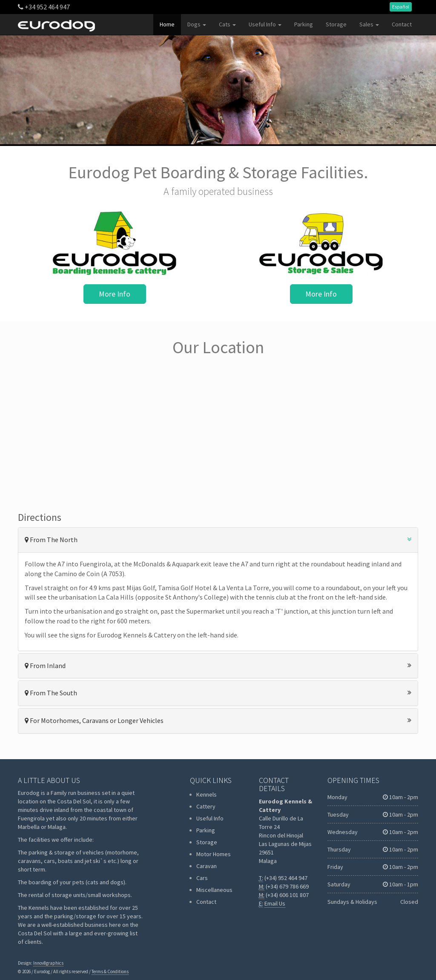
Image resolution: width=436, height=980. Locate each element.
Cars (202, 878)
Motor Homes (214, 854)
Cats (227, 24)
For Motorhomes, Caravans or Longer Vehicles (218, 720)
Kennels (207, 794)
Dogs (197, 24)
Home (167, 24)
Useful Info (265, 24)
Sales (369, 24)
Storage (336, 24)
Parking (304, 24)
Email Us (275, 903)
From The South (218, 693)
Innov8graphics (48, 963)
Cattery (206, 806)
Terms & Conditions (110, 971)
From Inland (218, 666)
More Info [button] (115, 294)
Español (401, 7)
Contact (402, 24)
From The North (218, 540)
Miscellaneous (214, 890)
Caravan (207, 866)
